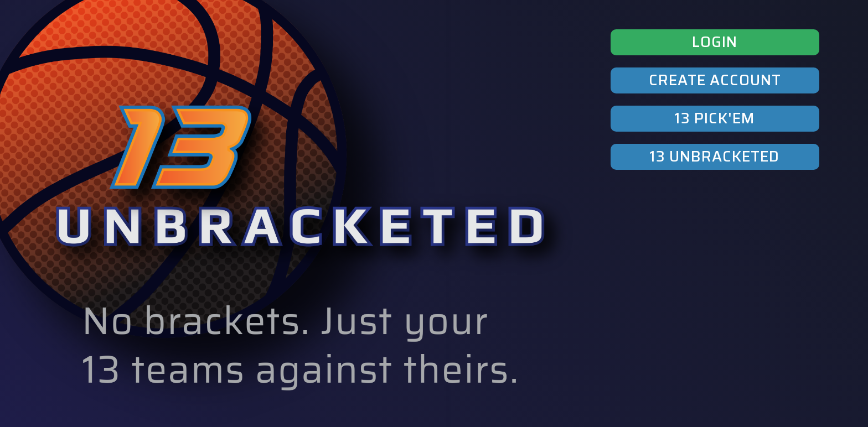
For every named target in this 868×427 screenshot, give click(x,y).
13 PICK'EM (715, 118)
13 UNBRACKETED (715, 157)
